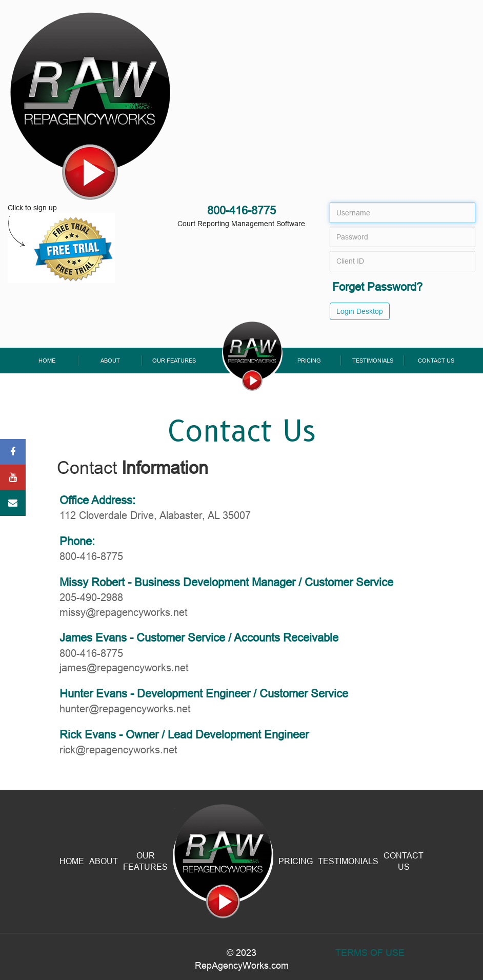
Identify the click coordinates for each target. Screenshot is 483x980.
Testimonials (373, 361)
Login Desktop (360, 311)
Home (47, 361)
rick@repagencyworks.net (118, 749)
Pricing (309, 361)
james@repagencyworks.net (124, 667)
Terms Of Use (370, 953)
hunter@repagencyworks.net (125, 708)
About (110, 361)
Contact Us (436, 361)
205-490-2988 (91, 597)
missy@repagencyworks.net (124, 612)
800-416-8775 (241, 211)
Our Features (174, 361)
